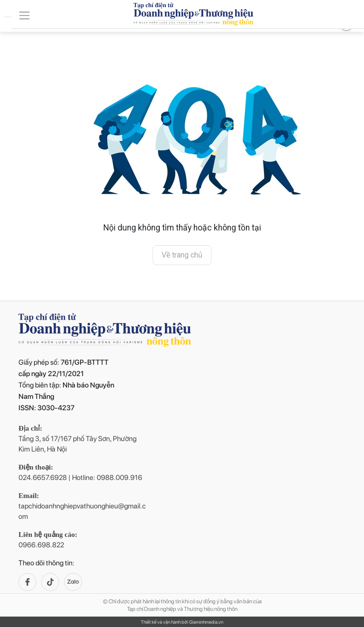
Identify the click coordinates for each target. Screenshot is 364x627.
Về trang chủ (182, 255)
